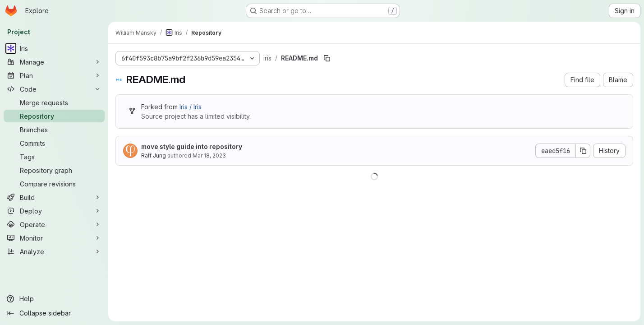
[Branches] (54, 130)
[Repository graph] (54, 170)
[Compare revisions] (54, 184)
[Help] (54, 299)
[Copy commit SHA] (583, 151)
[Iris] (54, 48)
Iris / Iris (191, 107)
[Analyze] (54, 251)
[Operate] (54, 224)
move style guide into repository (192, 146)
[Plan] (54, 75)
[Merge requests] (54, 102)
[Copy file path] (327, 58)
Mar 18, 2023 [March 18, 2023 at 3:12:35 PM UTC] (209, 156)
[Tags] (54, 157)
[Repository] (54, 116)
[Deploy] (54, 211)
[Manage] (54, 62)
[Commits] (54, 143)
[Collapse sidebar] (54, 313)
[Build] (54, 197)
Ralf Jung (154, 156)
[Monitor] (54, 238)
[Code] (54, 89)
